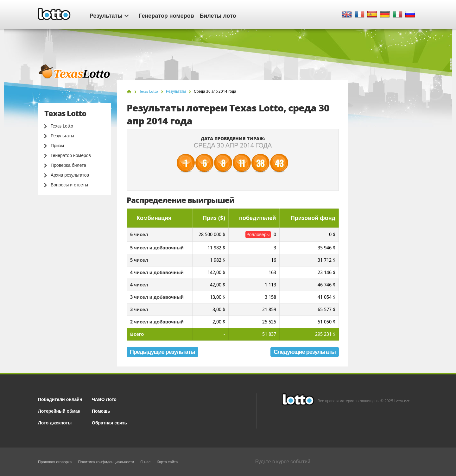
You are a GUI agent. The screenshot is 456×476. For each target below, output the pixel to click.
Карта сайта (167, 462)
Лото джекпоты (55, 422)
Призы (57, 146)
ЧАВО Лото (104, 399)
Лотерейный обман (59, 411)
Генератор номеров (166, 15)
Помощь (101, 411)
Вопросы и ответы (69, 185)
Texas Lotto (62, 126)
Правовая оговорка (55, 462)
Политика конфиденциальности (106, 462)
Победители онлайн (60, 399)
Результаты (109, 15)
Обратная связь (109, 422)
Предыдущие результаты (162, 352)
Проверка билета (68, 165)
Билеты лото (218, 15)
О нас (145, 462)
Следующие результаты (305, 352)
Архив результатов (70, 175)
